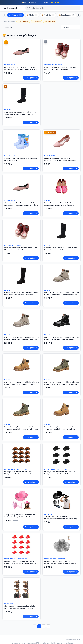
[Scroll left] (4, 15)
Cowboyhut (36, 22)
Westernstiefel (23, 22)
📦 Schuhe (32, 15)
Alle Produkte (15, 15)
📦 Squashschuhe (67, 15)
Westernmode (50, 22)
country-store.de (10, 8)
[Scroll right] (79, 15)
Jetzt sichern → (56, 2)
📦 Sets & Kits (48, 15)
